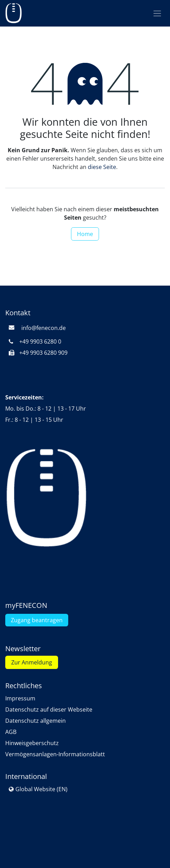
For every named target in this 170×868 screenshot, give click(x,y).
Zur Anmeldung (32, 662)
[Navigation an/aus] (157, 13)
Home (85, 234)
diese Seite (102, 167)
